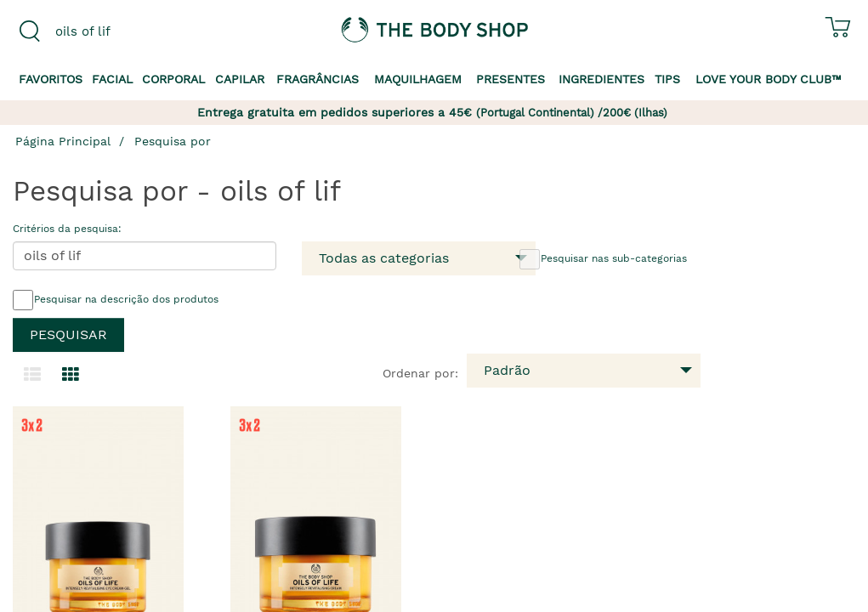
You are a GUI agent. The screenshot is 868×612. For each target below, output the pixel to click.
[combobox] (108, 31)
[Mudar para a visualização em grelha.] (71, 375)
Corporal (173, 79)
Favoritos (51, 79)
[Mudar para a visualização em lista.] (32, 375)
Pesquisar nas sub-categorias (603, 259)
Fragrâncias (318, 79)
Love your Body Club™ (769, 79)
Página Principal (63, 141)
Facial (112, 79)
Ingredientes (601, 79)
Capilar (240, 79)
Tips (667, 79)
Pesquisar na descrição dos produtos (116, 300)
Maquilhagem (418, 79)
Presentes (511, 79)
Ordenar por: (420, 373)
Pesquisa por (173, 141)
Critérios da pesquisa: (67, 229)
